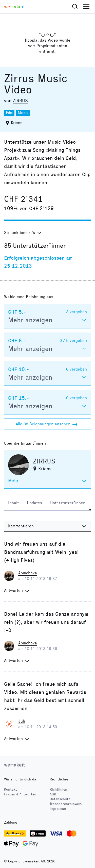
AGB (53, 794)
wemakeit (15, 765)
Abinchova (28, 573)
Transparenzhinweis (66, 804)
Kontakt (11, 789)
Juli (22, 721)
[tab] (13, 504)
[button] (75, 7)
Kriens (17, 123)
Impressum (58, 809)
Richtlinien (58, 789)
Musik (23, 113)
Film (9, 113)
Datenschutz (60, 799)
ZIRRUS (20, 101)
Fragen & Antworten (20, 794)
